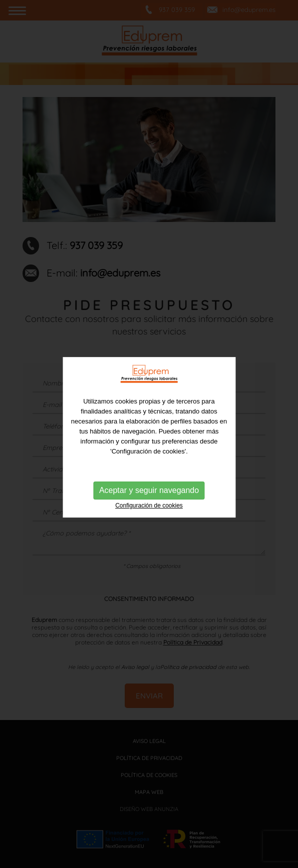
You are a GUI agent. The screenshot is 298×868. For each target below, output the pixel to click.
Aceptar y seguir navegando (149, 520)
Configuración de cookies (149, 535)
